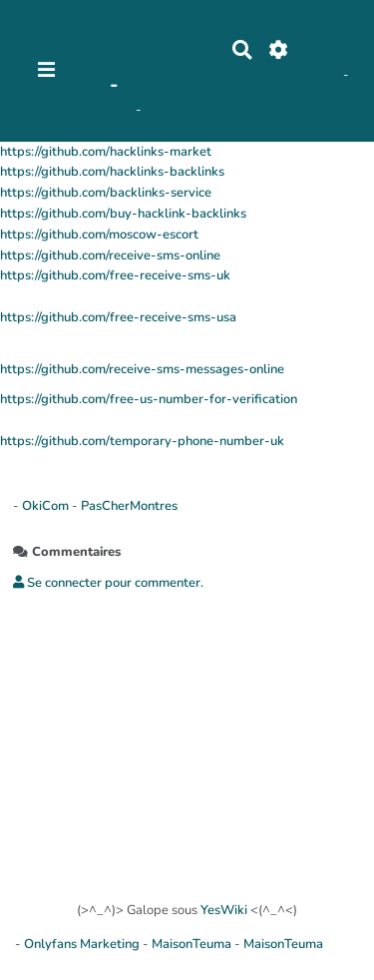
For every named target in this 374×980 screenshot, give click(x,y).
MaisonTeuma (193, 944)
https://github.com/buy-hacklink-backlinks (123, 214)
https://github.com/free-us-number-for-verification (149, 399)
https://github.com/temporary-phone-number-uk (142, 441)
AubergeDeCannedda (285, 96)
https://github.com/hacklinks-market (106, 152)
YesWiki (224, 910)
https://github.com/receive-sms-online (110, 255)
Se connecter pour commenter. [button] (108, 583)
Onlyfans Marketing (83, 944)
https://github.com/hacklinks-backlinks (112, 172)
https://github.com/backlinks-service (106, 193)
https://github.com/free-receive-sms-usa (118, 317)
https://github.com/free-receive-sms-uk (115, 275)
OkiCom (111, 110)
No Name (322, 50)
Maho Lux (315, 75)
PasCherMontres (114, 131)
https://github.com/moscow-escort (99, 235)
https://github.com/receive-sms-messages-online (142, 369)
